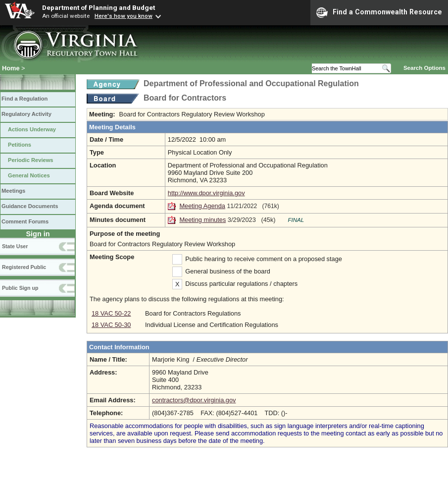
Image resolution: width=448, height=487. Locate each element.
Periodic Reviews (31, 160)
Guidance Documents (30, 206)
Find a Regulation (25, 99)
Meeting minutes (202, 220)
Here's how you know (124, 16)
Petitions (20, 145)
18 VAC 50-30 (111, 325)
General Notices (29, 175)
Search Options (424, 68)
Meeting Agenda (202, 206)
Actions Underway (32, 129)
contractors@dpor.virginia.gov (194, 400)
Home (11, 68)
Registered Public (24, 267)
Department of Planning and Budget (99, 7)
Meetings (13, 191)
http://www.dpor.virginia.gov (206, 193)
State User (15, 246)
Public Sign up (20, 288)
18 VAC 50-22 (111, 313)
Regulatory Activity (26, 114)
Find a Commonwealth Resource (379, 12)
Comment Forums (25, 221)
